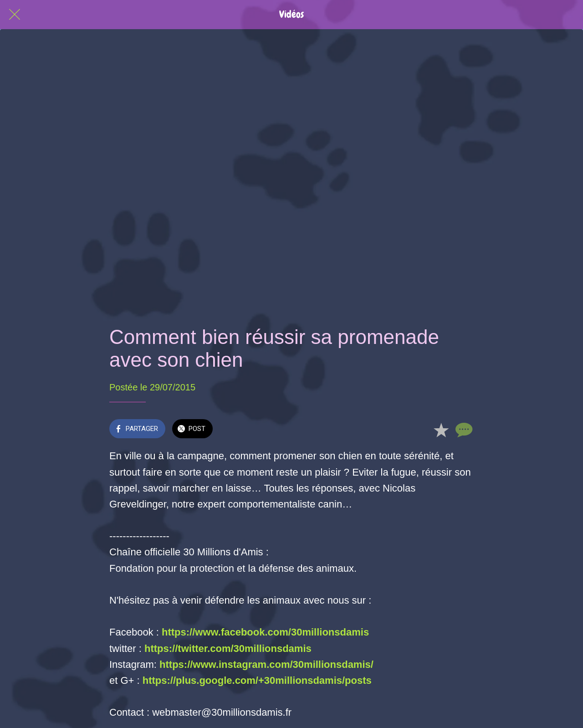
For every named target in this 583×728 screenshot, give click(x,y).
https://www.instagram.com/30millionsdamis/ (266, 664)
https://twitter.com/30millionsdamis (228, 649)
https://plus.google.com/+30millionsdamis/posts (257, 680)
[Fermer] (15, 15)
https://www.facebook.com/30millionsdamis (265, 632)
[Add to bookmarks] (441, 430)
